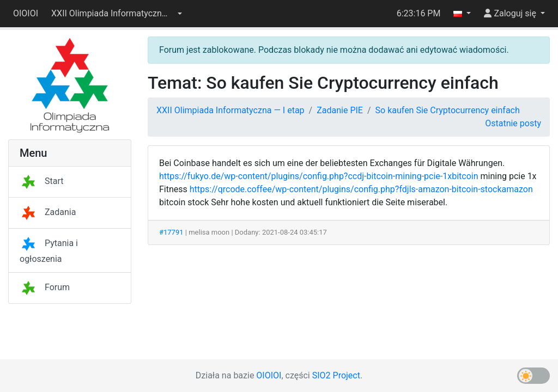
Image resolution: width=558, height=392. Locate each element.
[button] (117, 14)
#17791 (171, 232)
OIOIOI (26, 13)
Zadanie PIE (340, 110)
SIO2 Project (336, 375)
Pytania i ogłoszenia (49, 251)
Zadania (48, 212)
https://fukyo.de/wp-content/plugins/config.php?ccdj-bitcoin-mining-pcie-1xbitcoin (319, 176)
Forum (45, 287)
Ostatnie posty (513, 123)
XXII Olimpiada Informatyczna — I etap (231, 110)
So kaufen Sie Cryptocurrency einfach (448, 110)
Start (41, 181)
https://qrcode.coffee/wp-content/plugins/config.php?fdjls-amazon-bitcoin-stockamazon (361, 189)
